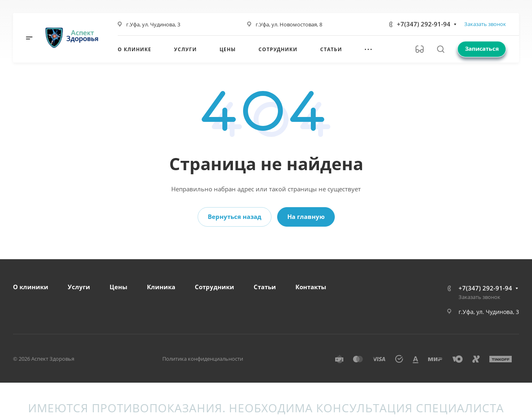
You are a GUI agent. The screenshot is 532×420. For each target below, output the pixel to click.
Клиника (161, 287)
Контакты (311, 287)
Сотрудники (214, 287)
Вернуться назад (235, 216)
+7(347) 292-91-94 (424, 24)
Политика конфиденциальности (203, 359)
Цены (118, 287)
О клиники (31, 287)
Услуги (79, 287)
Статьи (265, 287)
